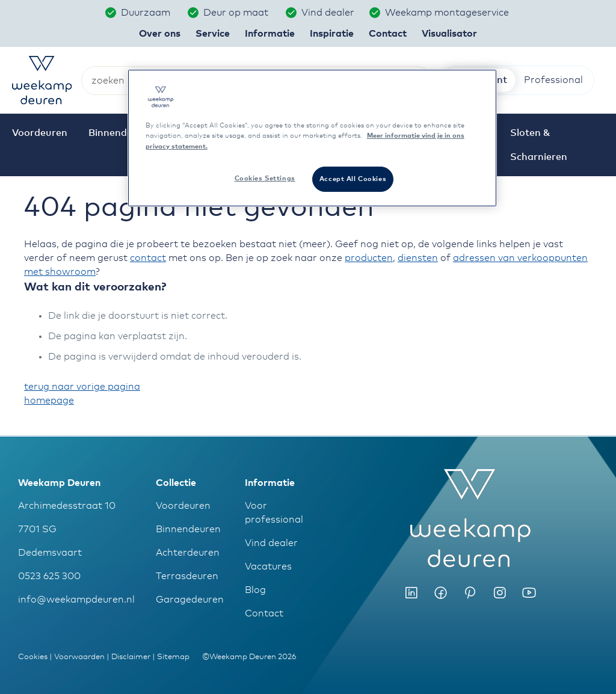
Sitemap (173, 657)
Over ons (160, 34)
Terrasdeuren (187, 576)
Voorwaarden (79, 657)
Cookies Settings (265, 178)
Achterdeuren (188, 553)
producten (369, 258)
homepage (49, 401)
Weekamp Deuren (59, 483)
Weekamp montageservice (448, 13)
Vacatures (268, 567)
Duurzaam (147, 13)
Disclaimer (131, 657)
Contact (264, 613)
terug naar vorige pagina (82, 387)
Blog (255, 590)
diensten (418, 258)
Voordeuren (183, 506)
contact (148, 258)
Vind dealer (328, 13)
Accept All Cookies (353, 179)
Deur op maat (237, 13)
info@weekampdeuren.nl (76, 600)
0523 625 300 (49, 576)
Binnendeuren (188, 529)
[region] (312, 138)
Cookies (33, 657)
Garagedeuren (190, 600)
